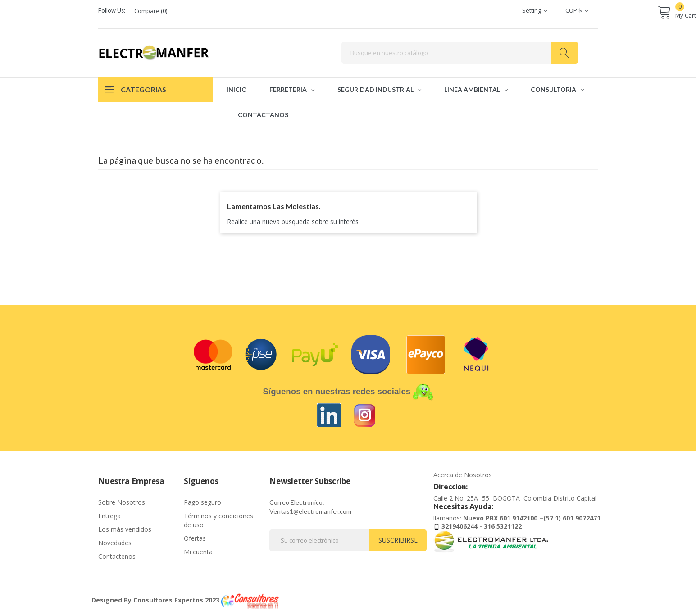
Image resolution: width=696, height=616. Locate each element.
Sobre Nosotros (122, 502)
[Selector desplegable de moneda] (578, 10)
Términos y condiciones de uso (218, 520)
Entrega (109, 516)
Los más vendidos (125, 529)
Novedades (115, 543)
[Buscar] (460, 53)
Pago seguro (202, 502)
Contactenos (117, 556)
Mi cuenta (198, 552)
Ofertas (195, 538)
